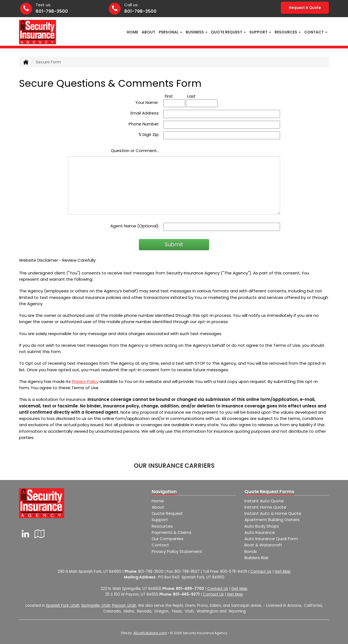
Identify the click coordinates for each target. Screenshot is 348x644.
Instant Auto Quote (264, 501)
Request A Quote (305, 8)
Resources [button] (288, 32)
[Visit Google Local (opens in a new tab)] (40, 534)
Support (160, 520)
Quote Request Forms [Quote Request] (269, 492)
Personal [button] (170, 32)
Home (132, 32)
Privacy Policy (85, 381)
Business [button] (197, 32)
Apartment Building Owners (272, 520)
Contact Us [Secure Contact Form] (261, 572)
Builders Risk (256, 558)
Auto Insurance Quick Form (271, 539)
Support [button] (260, 32)
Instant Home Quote (265, 507)
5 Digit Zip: (149, 134)
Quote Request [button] (228, 32)
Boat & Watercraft (263, 545)
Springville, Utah (96, 606)
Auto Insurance (260, 532)
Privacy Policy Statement (177, 551)
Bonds (251, 551)
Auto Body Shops (262, 526)
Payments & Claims (172, 532)
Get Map (283, 572)
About (148, 32)
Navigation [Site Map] (164, 492)
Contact (160, 545)
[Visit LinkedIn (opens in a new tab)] (25, 534)
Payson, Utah (124, 606)
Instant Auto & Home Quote (273, 513)
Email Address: (145, 113)
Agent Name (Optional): (135, 226)
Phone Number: (144, 124)
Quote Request (167, 513)
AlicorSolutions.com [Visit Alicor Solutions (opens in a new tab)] (150, 633)
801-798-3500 (52, 11)
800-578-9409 (234, 572)
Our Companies (168, 539)
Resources (162, 526)
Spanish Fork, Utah (63, 606)
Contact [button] (316, 32)
